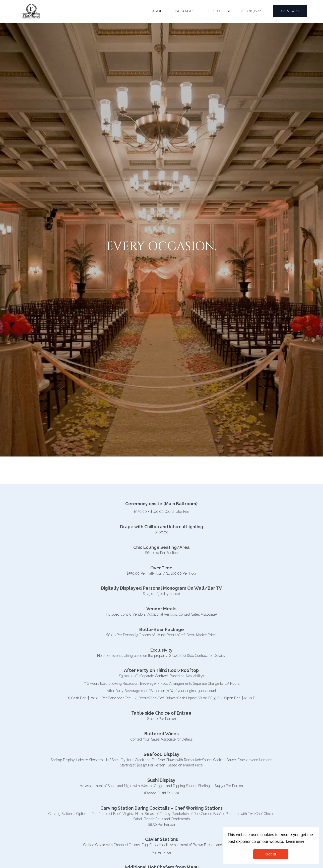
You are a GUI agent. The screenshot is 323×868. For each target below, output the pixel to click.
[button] (217, 11)
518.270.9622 (251, 11)
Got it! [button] (271, 854)
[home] (31, 11)
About (159, 11)
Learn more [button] (295, 841)
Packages (184, 11)
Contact (290, 11)
